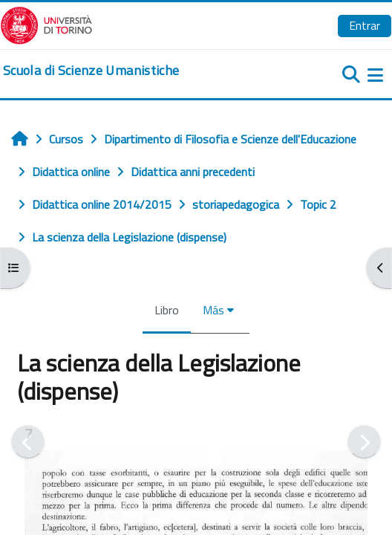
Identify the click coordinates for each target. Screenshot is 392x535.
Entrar (365, 25)
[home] (91, 71)
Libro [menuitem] (167, 310)
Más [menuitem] (213, 310)
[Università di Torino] (46, 24)
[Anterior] (28, 442)
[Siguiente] (364, 442)
